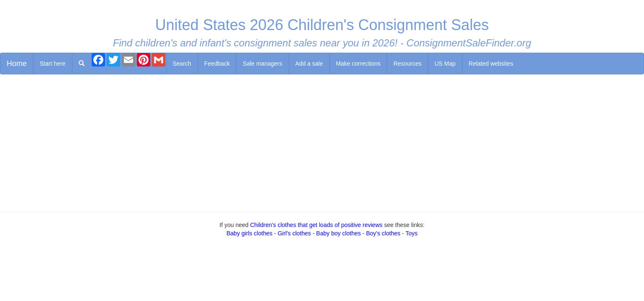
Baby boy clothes (339, 233)
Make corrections (358, 64)
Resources (407, 64)
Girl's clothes (294, 233)
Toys (412, 233)
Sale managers (262, 64)
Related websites (491, 64)
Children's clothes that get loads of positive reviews (316, 225)
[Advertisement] (322, 141)
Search (182, 64)
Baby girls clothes (249, 233)
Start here (53, 64)
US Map (445, 64)
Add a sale (309, 64)
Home (17, 64)
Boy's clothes (383, 233)
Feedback (217, 64)
